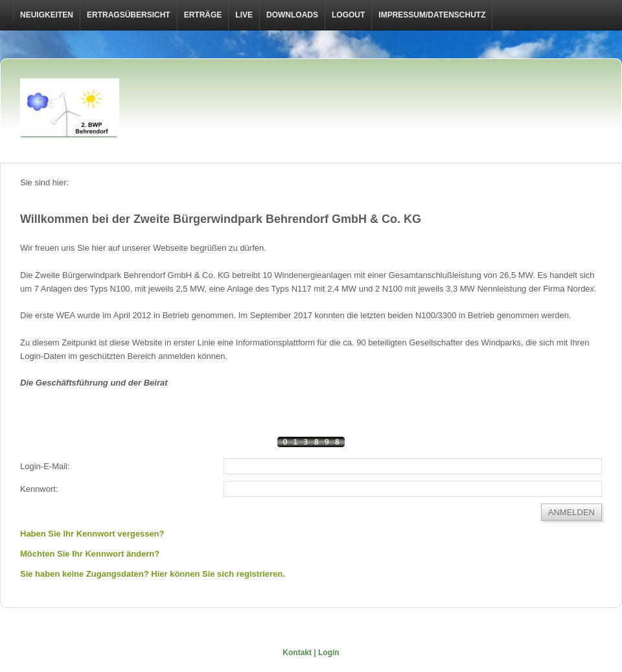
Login (329, 653)
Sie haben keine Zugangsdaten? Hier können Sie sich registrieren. (153, 574)
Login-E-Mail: (45, 466)
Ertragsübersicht (129, 15)
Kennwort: (39, 489)
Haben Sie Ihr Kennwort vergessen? (92, 534)
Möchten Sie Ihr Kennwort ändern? (90, 554)
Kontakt (297, 653)
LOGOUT (348, 15)
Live (244, 15)
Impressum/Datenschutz (432, 15)
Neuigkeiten (47, 15)
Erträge (203, 15)
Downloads (292, 15)
